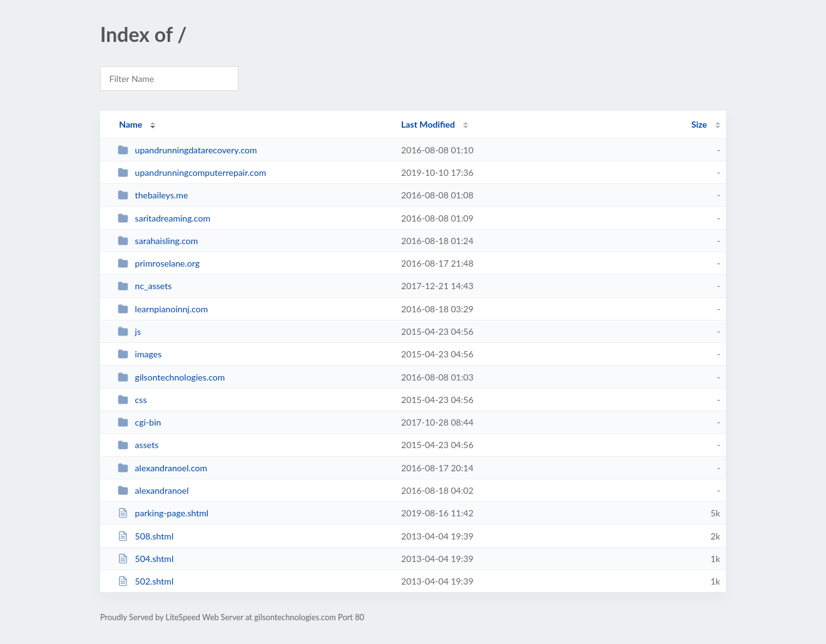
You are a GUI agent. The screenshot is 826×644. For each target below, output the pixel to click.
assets (138, 445)
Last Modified (428, 124)
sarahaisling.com (158, 241)
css (132, 400)
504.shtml (145, 559)
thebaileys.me (153, 195)
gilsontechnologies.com (171, 377)
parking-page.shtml (163, 513)
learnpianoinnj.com (163, 309)
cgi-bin (139, 422)
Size (699, 124)
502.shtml (145, 581)
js (129, 331)
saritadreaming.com (164, 218)
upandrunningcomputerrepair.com (192, 172)
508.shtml (145, 536)
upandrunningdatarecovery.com (187, 150)
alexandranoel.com (162, 468)
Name (130, 124)
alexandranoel (153, 490)
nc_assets (145, 286)
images (140, 354)
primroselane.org (159, 263)
